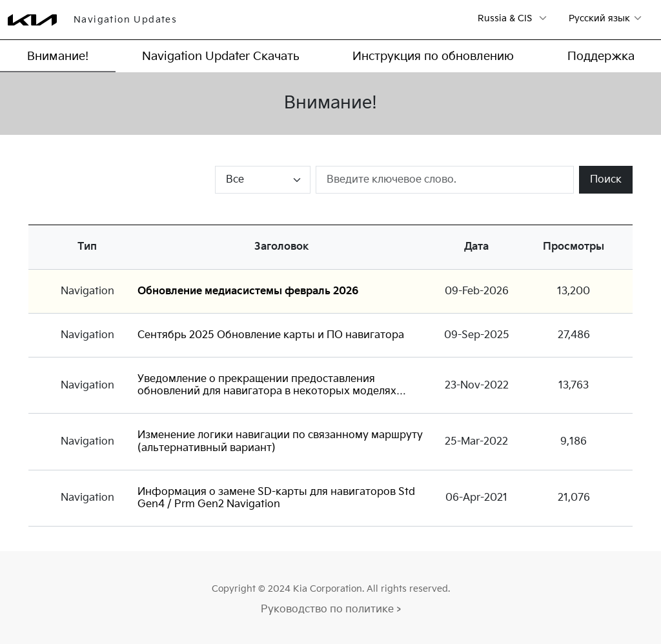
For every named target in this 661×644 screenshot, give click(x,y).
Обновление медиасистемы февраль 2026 (248, 291)
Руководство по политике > (331, 609)
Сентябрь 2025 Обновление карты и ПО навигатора (271, 335)
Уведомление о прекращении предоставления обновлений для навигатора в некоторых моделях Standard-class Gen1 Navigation (267, 391)
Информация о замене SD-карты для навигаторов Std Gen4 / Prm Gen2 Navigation (276, 498)
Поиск (606, 180)
